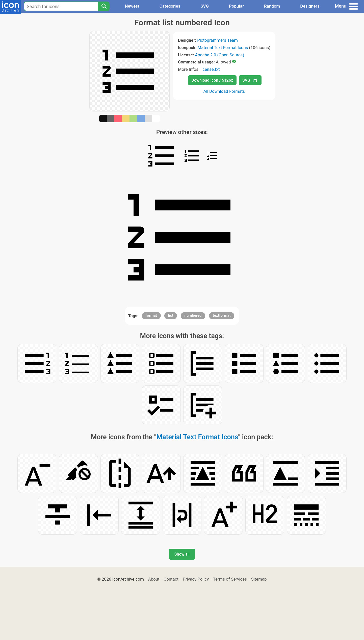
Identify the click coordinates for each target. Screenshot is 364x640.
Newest (132, 6)
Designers (310, 6)
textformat (222, 315)
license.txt (210, 69)
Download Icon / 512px (212, 80)
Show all (182, 554)
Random (272, 6)
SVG (205, 6)
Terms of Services (230, 579)
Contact (171, 579)
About (154, 579)
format (151, 315)
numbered (193, 315)
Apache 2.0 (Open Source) (219, 55)
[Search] (104, 6)
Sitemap (259, 579)
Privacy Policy (196, 579)
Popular (236, 6)
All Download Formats (224, 91)
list (171, 315)
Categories (170, 6)
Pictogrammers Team (217, 40)
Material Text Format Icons (223, 48)
